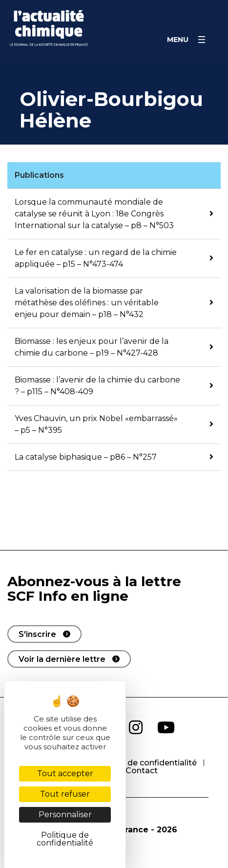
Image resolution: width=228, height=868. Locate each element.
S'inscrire (37, 634)
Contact (142, 771)
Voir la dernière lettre (62, 659)
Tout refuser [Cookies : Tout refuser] (65, 794)
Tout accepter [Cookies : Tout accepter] (65, 773)
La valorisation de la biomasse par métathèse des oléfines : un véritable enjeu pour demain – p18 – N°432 (87, 303)
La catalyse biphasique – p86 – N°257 (86, 457)
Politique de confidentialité (143, 763)
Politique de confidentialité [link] (65, 839)
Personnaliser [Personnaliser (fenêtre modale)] (65, 815)
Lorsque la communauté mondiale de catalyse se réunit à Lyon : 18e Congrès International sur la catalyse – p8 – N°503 (94, 214)
